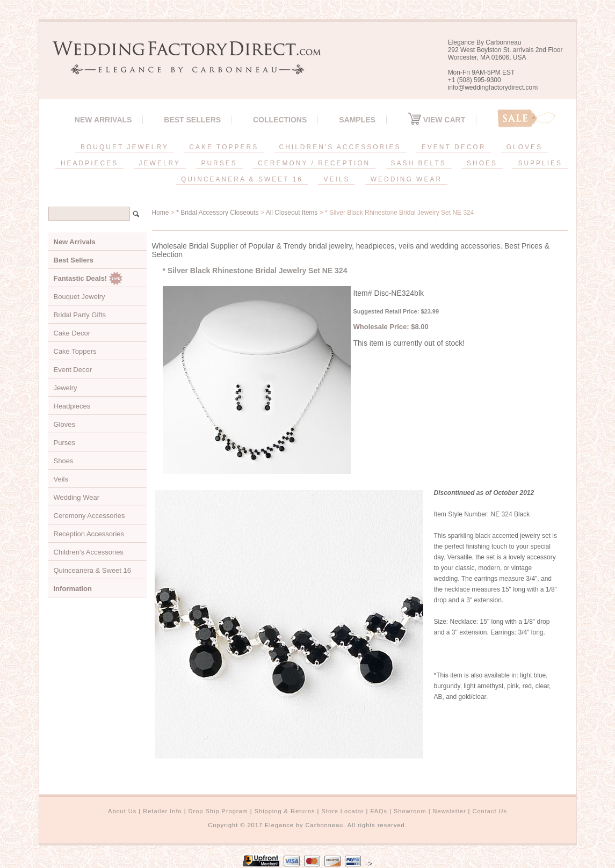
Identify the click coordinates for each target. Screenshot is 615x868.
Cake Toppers (75, 351)
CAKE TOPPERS (224, 147)
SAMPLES (357, 120)
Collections (280, 120)
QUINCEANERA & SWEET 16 (242, 179)
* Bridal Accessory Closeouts (217, 213)
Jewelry (66, 388)
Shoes (64, 461)
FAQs (379, 811)
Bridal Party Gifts (80, 315)
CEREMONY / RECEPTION (314, 163)
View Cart (436, 120)
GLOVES (524, 147)
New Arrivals (103, 120)
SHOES (482, 163)
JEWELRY (160, 163)
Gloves (64, 424)
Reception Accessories (89, 534)
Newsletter (450, 811)
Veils (61, 479)
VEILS (337, 179)
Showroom (410, 811)
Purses (64, 443)
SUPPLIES (540, 163)
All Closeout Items (292, 213)
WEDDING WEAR (406, 179)
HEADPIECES (89, 163)
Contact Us (490, 811)
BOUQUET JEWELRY (125, 147)
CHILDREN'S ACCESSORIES (340, 147)
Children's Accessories (89, 552)
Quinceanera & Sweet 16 (93, 570)
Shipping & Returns (285, 811)
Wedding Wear (77, 497)
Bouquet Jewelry (79, 297)
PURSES (219, 163)
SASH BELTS (419, 163)
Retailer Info (162, 811)
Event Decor (73, 370)
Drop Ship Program (218, 811)
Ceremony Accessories (89, 516)
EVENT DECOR (454, 147)
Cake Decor (72, 333)
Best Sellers (192, 120)
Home (161, 213)
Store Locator (342, 811)
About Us (122, 811)
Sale (526, 118)
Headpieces (72, 406)
